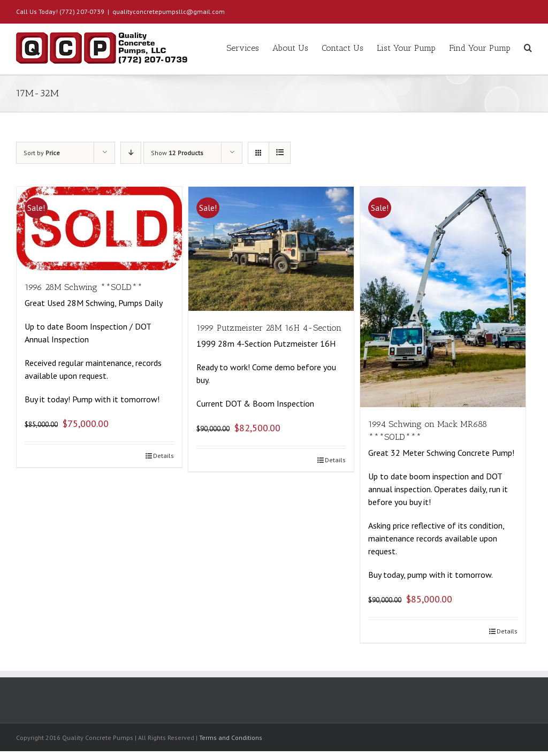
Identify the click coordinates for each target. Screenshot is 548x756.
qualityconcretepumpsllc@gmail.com (169, 12)
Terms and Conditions (231, 738)
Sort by (42, 153)
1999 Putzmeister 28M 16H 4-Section (269, 328)
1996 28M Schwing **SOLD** (83, 287)
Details (163, 456)
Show (177, 153)
